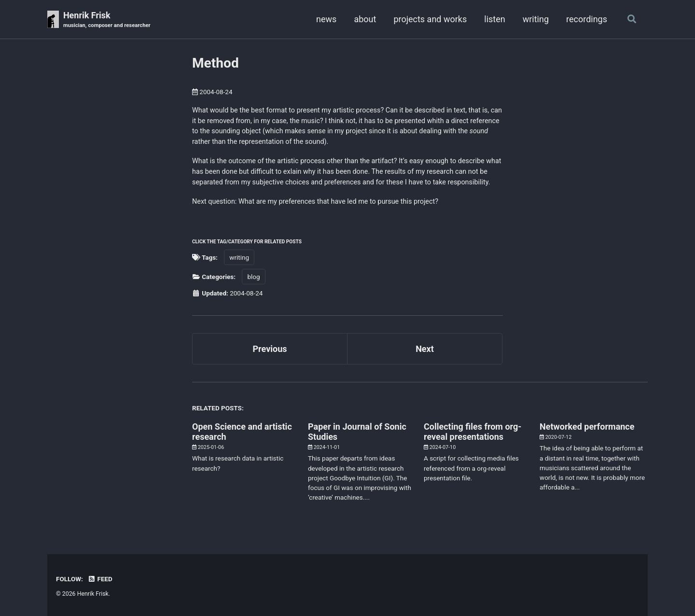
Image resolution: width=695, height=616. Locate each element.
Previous (270, 349)
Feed (100, 579)
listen (494, 19)
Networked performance (587, 427)
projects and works (430, 19)
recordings (587, 19)
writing (536, 19)
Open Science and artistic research (242, 432)
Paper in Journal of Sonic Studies (357, 432)
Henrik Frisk (107, 20)
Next (425, 349)
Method (215, 63)
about (365, 19)
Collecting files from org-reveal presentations (473, 432)
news (326, 19)
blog (253, 277)
